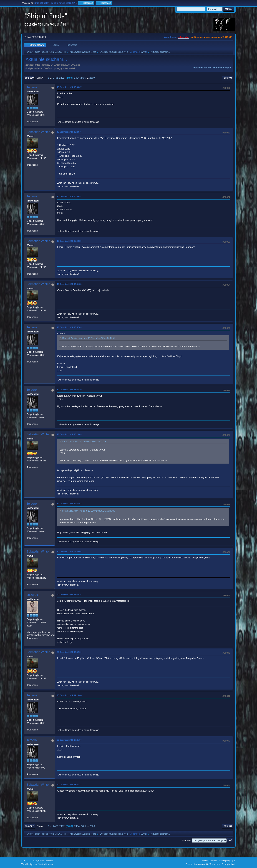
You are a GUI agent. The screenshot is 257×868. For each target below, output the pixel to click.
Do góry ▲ (231, 861)
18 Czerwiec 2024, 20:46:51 (69, 196)
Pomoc (205, 861)
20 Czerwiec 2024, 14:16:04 (69, 695)
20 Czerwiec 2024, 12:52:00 (69, 652)
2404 (77, 78)
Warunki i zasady (217, 861)
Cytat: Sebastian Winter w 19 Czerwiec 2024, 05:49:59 (89, 338)
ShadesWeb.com (46, 864)
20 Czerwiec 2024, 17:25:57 (69, 740)
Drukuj (228, 78)
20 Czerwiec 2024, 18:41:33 (69, 785)
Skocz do (186, 840)
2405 (83, 78)
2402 (62, 78)
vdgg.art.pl (184, 37)
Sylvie (143, 52)
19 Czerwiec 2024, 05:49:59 (69, 241)
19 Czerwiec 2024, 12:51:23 (69, 284)
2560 (92, 78)
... (51, 78)
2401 (56, 78)
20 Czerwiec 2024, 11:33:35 (69, 595)
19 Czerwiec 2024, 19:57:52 (69, 504)
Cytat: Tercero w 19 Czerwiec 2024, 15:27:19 (84, 442)
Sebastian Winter (38, 132)
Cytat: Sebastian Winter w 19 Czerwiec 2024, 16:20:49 (89, 511)
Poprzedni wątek (201, 68)
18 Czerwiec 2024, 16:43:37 (69, 87)
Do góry (29, 826)
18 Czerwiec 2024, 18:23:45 (69, 132)
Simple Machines (46, 861)
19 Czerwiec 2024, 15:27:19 (69, 390)
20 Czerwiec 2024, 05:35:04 (69, 551)
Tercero (32, 87)
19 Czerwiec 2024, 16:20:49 (69, 434)
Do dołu (29, 78)
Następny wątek (222, 68)
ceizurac (32, 595)
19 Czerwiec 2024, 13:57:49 (69, 327)
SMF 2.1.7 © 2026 (29, 861)
